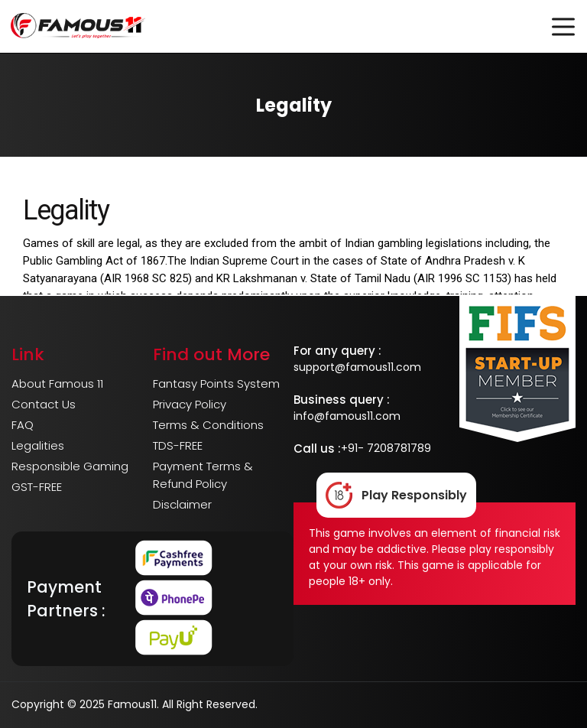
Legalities (38, 445)
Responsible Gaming (70, 466)
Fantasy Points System (216, 383)
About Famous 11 (57, 383)
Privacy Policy (190, 404)
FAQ (23, 425)
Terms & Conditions (208, 425)
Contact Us (44, 404)
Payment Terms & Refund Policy (203, 475)
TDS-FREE (178, 445)
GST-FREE (37, 487)
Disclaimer (182, 504)
